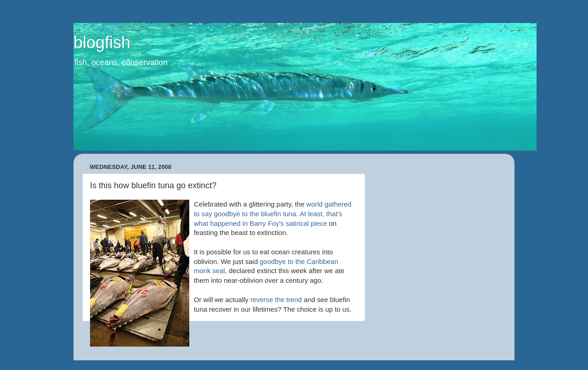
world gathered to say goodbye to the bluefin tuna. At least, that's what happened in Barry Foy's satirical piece (273, 214)
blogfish (102, 42)
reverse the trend (277, 300)
